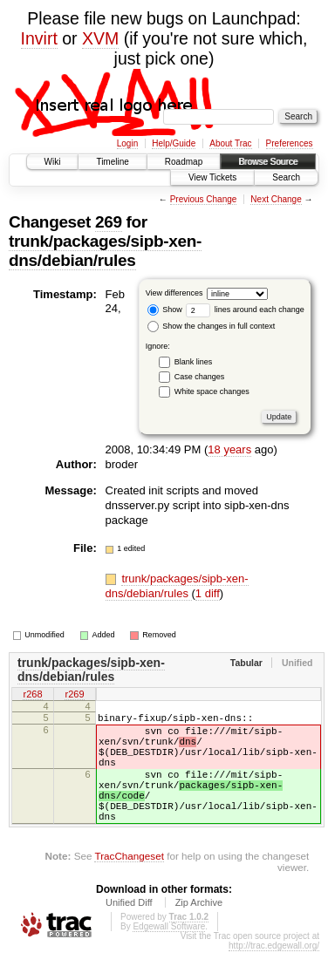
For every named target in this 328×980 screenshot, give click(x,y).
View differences (174, 293)
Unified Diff (129, 931)
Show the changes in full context (212, 326)
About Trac (230, 143)
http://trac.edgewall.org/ (274, 974)
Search (286, 177)
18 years (229, 449)
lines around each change (245, 310)
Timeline (112, 162)
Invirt (39, 38)
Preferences (290, 143)
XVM (100, 38)
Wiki (53, 162)
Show (165, 310)
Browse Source (268, 162)
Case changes (200, 377)
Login (127, 143)
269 (109, 222)
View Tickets (212, 177)
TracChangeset (129, 885)
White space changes (212, 391)
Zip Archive (199, 931)
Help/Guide (174, 143)
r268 (32, 695)
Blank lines (194, 362)
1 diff (208, 593)
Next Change (276, 199)
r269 (74, 695)
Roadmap (184, 162)
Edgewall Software (169, 955)
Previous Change (204, 199)
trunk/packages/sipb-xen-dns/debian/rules (105, 251)
